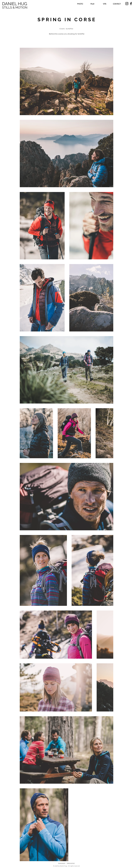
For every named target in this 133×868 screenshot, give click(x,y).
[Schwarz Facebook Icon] (131, 4)
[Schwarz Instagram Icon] (127, 4)
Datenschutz (71, 863)
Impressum (62, 863)
